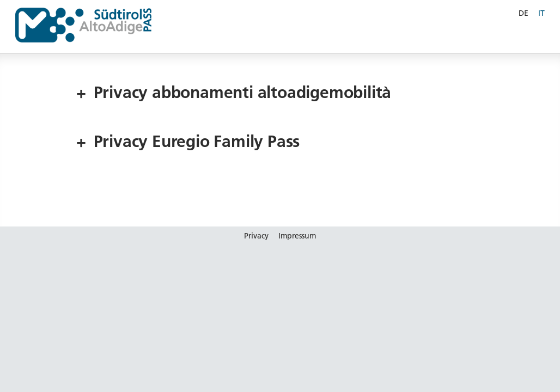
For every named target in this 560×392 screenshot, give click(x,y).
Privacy (256, 236)
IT (541, 13)
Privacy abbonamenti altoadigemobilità (234, 93)
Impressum (297, 236)
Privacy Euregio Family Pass (188, 142)
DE (524, 13)
